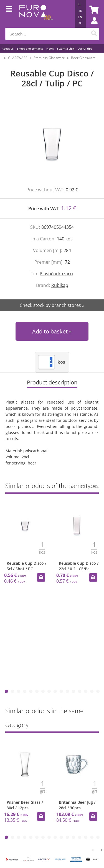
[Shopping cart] (93, 10)
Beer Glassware (83, 58)
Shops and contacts (30, 48)
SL (79, 5)
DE (80, 23)
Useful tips (85, 48)
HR (80, 11)
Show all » (90, 487)
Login (92, 26)
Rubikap (60, 285)
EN (80, 17)
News (50, 48)
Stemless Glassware (49, 58)
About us (8, 48)
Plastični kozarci (56, 274)
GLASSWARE (18, 58)
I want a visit (66, 48)
